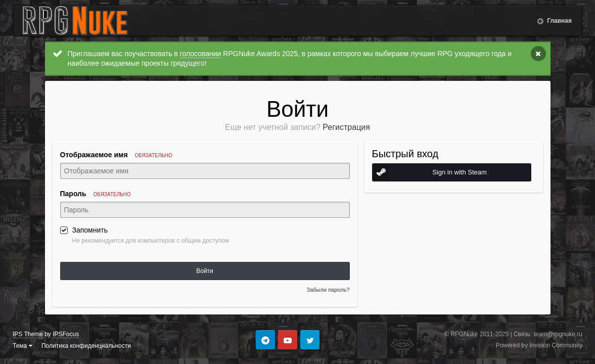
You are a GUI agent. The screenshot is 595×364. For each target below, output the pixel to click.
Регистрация (346, 127)
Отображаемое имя (116, 155)
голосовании (201, 54)
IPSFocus (66, 334)
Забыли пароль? (328, 290)
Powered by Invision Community (539, 345)
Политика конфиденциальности (86, 346)
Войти (205, 271)
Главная (559, 21)
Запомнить (90, 230)
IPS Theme (28, 334)
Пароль (96, 194)
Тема (22, 346)
